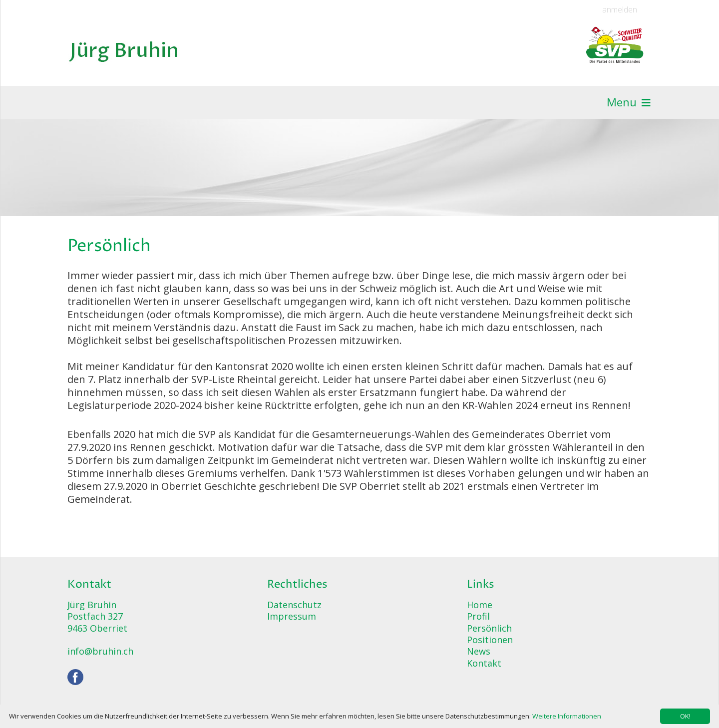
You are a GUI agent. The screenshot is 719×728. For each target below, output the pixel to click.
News (479, 651)
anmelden (620, 10)
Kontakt (484, 663)
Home (480, 605)
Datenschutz (294, 605)
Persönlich (489, 628)
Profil (478, 616)
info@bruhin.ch (100, 651)
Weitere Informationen (567, 716)
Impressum (292, 616)
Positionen (490, 640)
